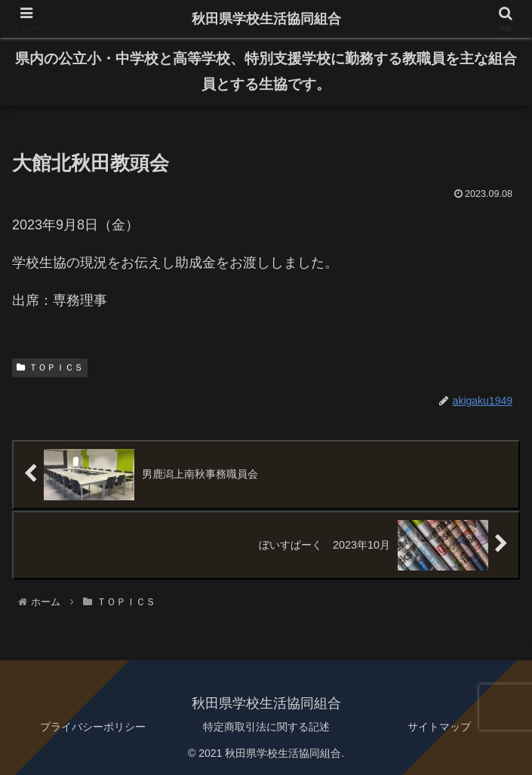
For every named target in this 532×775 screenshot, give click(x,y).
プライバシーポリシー (93, 727)
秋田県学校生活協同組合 (266, 19)
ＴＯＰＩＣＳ (50, 368)
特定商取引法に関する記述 (266, 727)
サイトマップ (439, 727)
